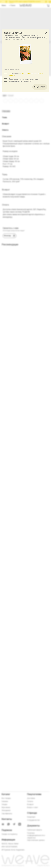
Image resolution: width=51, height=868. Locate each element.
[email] (25, 70)
